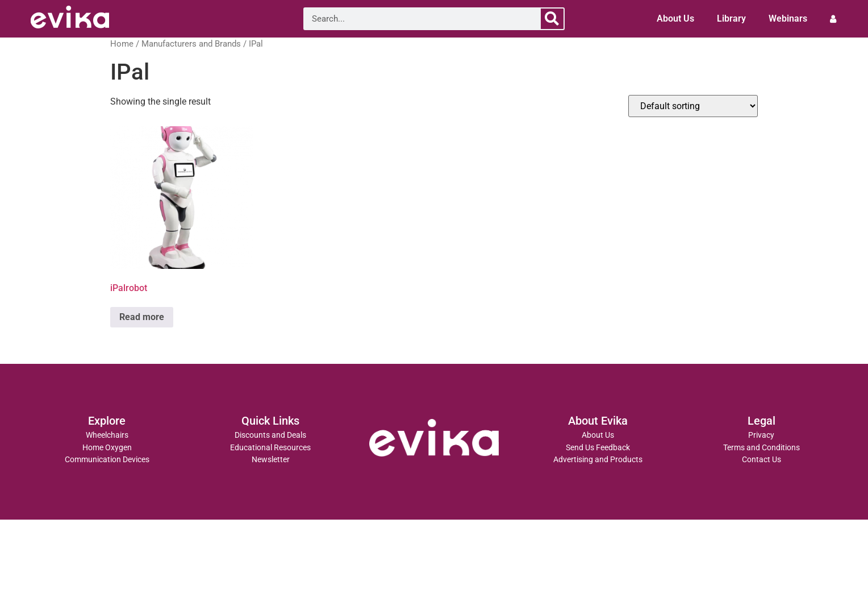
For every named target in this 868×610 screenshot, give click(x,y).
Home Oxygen (107, 448)
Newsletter (271, 460)
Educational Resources (270, 448)
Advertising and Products (598, 460)
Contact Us (761, 460)
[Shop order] (693, 106)
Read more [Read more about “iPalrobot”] (142, 317)
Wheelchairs (107, 435)
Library (731, 18)
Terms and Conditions (761, 448)
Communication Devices (107, 460)
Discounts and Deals (270, 435)
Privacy (761, 435)
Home (122, 44)
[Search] (552, 19)
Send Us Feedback (598, 448)
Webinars (788, 18)
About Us (675, 18)
